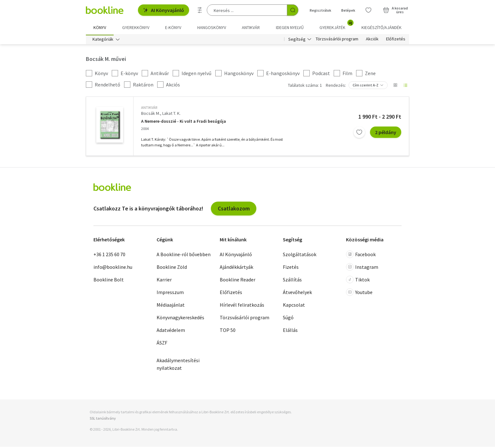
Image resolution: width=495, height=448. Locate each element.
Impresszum (170, 293)
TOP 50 (228, 331)
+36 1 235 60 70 (109, 256)
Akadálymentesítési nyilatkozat (178, 365)
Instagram (362, 268)
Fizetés (291, 268)
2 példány (386, 133)
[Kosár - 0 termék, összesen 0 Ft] (395, 10)
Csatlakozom (234, 210)
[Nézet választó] (395, 86)
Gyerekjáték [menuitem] (336, 25)
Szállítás (292, 281)
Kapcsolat (294, 306)
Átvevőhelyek (297, 293)
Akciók (372, 40)
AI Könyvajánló (164, 10)
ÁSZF (162, 344)
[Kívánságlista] (368, 10)
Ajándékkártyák (236, 268)
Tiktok (358, 281)
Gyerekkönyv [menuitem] (136, 27)
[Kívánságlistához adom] (359, 133)
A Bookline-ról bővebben (184, 256)
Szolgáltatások (300, 256)
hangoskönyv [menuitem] (212, 27)
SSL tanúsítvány (103, 419)
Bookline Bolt (109, 281)
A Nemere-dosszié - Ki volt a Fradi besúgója (184, 122)
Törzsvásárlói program (337, 40)
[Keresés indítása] (293, 10)
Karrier (164, 281)
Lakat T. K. (171, 115)
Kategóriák (103, 40)
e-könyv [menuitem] (173, 27)
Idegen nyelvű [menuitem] (290, 27)
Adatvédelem (171, 331)
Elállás (290, 331)
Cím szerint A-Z (366, 86)
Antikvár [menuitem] (251, 27)
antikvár (149, 109)
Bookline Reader (238, 281)
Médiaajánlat (171, 306)
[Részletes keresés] (200, 10)
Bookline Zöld (172, 268)
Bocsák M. (151, 115)
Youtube (359, 293)
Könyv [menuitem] (100, 27)
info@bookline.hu (113, 268)
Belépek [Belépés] (348, 10)
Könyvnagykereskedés (180, 319)
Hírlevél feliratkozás (242, 306)
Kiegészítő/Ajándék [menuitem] (382, 27)
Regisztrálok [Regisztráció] (320, 10)
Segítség (297, 40)
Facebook (361, 256)
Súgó (288, 319)
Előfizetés (396, 40)
